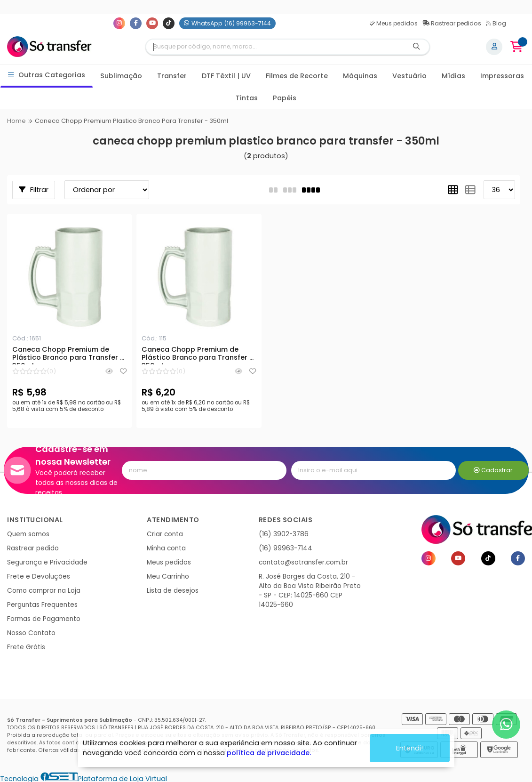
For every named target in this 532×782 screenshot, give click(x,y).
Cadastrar (493, 470)
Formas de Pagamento (44, 619)
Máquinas (360, 76)
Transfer (172, 76)
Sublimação (121, 76)
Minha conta (166, 548)
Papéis (285, 98)
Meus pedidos (394, 23)
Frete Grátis (26, 647)
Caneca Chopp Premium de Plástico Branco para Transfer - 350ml (68, 355)
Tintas (247, 98)
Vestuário (409, 76)
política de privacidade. (269, 753)
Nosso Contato (31, 633)
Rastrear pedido (33, 548)
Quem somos (28, 534)
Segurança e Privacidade (47, 562)
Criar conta (165, 534)
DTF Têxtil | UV (226, 76)
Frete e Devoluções (39, 576)
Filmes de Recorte (297, 76)
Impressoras (502, 76)
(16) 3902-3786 (284, 534)
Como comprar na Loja (44, 591)
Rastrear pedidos (452, 23)
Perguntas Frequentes (42, 605)
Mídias (453, 76)
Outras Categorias (47, 75)
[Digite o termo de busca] (275, 47)
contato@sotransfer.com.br (303, 562)
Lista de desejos (173, 591)
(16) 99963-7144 (286, 548)
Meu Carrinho (168, 576)
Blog (496, 23)
